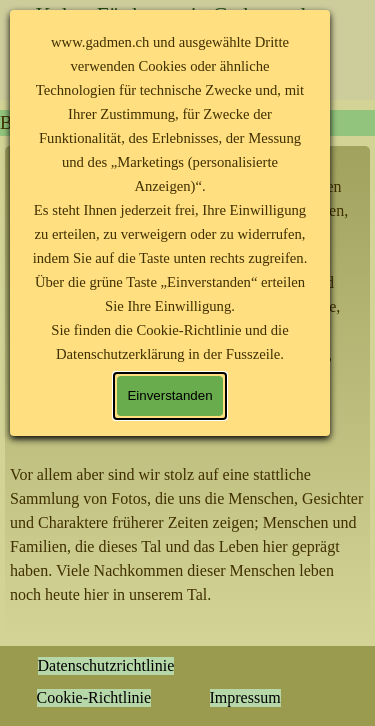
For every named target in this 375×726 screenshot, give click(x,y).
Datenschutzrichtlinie (106, 665)
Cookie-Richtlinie (94, 697)
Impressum (245, 697)
